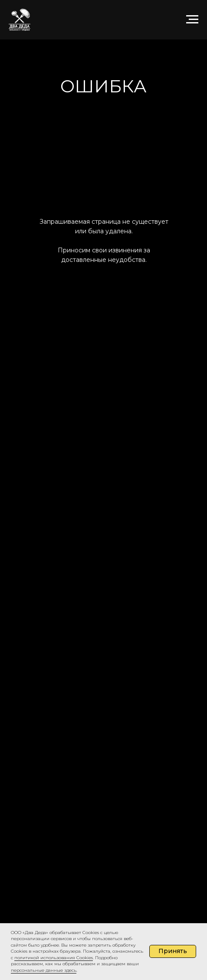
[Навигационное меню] (192, 20)
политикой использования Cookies (54, 958)
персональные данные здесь (44, 970)
